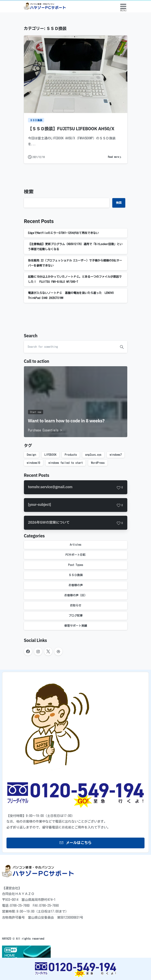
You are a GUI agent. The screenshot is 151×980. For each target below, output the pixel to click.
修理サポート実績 (76, 626)
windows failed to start (66, 463)
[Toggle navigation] (123, 6)
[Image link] (75, 970)
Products (71, 455)
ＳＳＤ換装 (76, 575)
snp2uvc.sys (93, 455)
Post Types (76, 565)
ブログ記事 (76, 616)
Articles (75, 545)
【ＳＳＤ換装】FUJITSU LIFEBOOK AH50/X (71, 129)
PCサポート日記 (75, 555)
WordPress (98, 463)
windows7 (116, 455)
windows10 (33, 463)
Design (31, 455)
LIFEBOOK (50, 455)
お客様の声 (76, 585)
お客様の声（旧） (76, 595)
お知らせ (76, 605)
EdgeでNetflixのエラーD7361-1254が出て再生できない (63, 233)
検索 (29, 192)
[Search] (70, 347)
